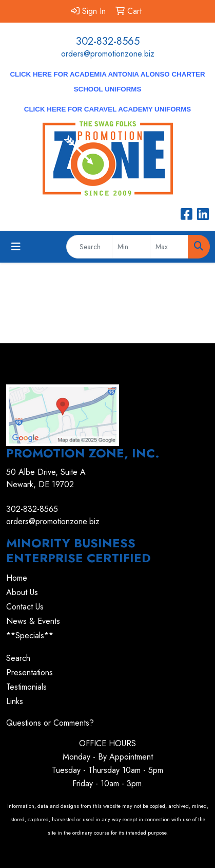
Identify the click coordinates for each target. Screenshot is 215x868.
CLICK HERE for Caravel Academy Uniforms (107, 109)
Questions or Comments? (50, 723)
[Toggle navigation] (16, 247)
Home (17, 578)
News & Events (33, 621)
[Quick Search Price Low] (131, 247)
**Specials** (30, 635)
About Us (22, 592)
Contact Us (25, 607)
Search (18, 658)
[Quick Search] (89, 247)
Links (15, 701)
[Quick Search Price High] (169, 247)
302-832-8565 (108, 41)
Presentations (30, 672)
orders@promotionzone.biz (108, 54)
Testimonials (26, 687)
